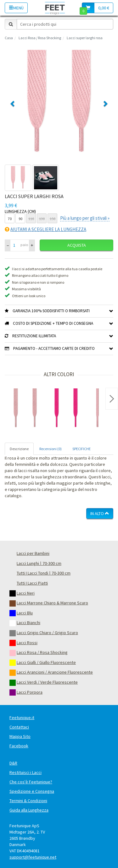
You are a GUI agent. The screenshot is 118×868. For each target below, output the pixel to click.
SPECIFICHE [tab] (81, 449)
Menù (16, 8)
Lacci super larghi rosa (85, 38)
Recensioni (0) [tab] (51, 449)
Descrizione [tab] (19, 449)
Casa (9, 38)
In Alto (100, 513)
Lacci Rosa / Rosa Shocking (40, 38)
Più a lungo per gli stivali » (85, 218)
